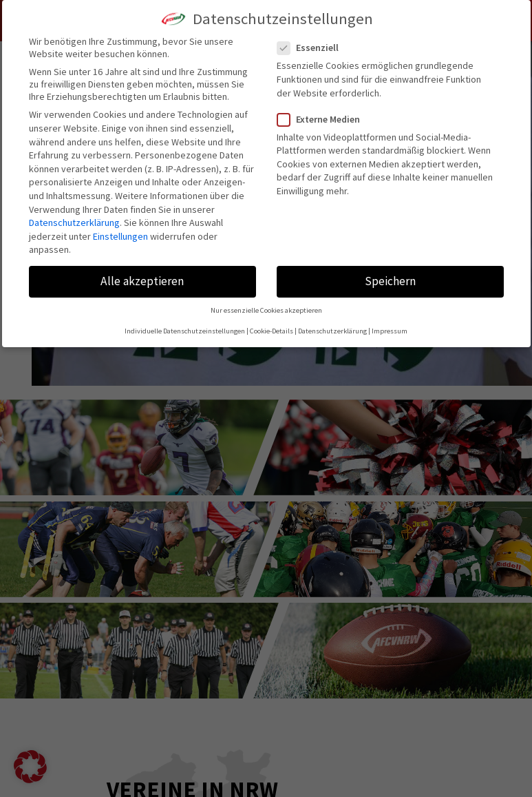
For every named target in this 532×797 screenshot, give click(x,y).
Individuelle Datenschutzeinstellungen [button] (185, 331)
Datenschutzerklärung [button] (332, 331)
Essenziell (313, 48)
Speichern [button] (390, 281)
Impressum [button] (390, 331)
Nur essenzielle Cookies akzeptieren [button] (266, 310)
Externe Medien (324, 119)
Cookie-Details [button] (272, 331)
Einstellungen (120, 236)
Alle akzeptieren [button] (142, 281)
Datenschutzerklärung (74, 222)
